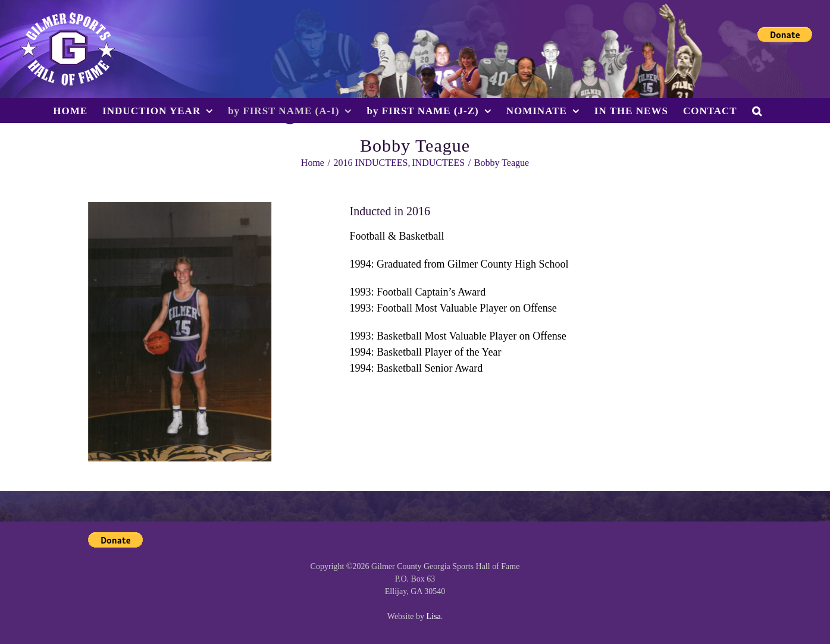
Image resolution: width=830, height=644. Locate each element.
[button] (757, 111)
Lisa (434, 616)
